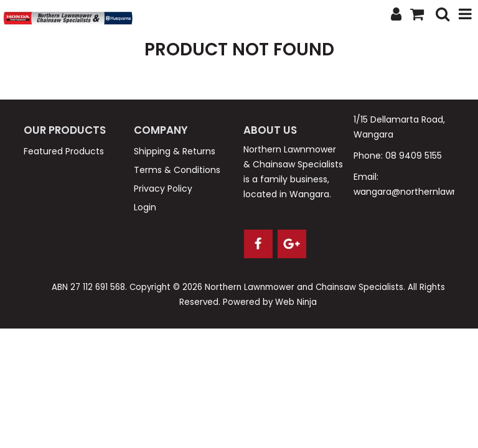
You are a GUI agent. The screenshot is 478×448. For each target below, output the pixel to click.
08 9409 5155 (414, 156)
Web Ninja (296, 302)
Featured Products (64, 151)
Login (145, 207)
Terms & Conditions (177, 170)
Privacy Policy (163, 189)
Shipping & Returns (175, 151)
